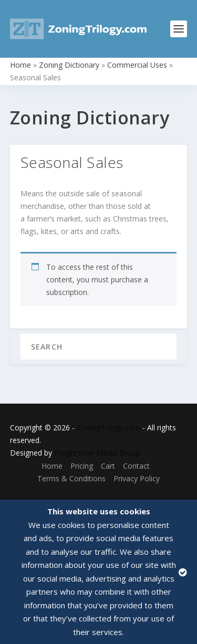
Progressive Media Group (97, 453)
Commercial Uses (137, 65)
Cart (108, 466)
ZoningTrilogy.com (108, 427)
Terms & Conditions (71, 478)
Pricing (82, 466)
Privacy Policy (137, 478)
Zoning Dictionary (69, 65)
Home (20, 65)
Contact (136, 466)
